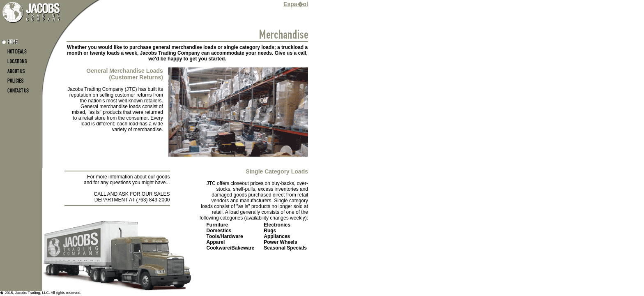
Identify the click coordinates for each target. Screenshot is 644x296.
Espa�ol (296, 4)
